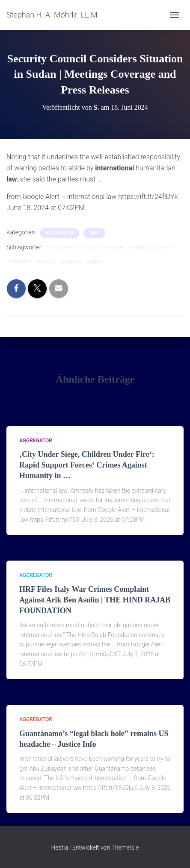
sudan (95, 261)
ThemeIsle (125, 848)
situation (71, 261)
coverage (111, 247)
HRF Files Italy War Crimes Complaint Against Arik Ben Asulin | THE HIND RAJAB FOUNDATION (95, 600)
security (45, 261)
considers (59, 247)
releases (19, 261)
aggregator (60, 233)
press (163, 247)
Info (94, 233)
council (86, 247)
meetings (139, 247)
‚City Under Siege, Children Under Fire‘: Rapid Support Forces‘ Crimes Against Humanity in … (87, 465)
